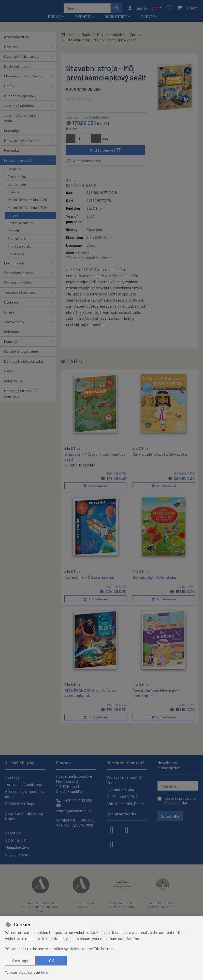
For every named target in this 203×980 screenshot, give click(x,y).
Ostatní (13, 217)
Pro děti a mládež (18, 162)
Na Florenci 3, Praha (124, 796)
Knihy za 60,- (14, 383)
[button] (157, 9)
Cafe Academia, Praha (125, 804)
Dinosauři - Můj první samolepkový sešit (95, 458)
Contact (64, 763)
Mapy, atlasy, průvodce (22, 142)
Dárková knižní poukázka (24, 363)
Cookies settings (20, 804)
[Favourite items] (169, 9)
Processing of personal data (25, 794)
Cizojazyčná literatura (21, 58)
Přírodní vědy (14, 265)
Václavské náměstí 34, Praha (126, 780)
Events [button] (83, 18)
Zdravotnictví (15, 324)
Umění (9, 314)
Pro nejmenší (17, 240)
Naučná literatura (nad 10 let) (28, 209)
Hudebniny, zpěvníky (20, 98)
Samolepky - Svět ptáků (154, 578)
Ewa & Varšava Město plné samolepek (156, 694)
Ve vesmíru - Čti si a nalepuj (89, 578)
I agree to (180, 800)
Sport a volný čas (18, 284)
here (45, 972)
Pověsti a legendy (20, 225)
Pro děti (13, 233)
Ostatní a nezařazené (21, 353)
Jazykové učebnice (19, 107)
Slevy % (149, 18)
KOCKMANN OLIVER (83, 91)
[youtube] (112, 844)
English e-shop (18, 854)
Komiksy (11, 343)
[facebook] (112, 830)
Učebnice (11, 304)
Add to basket (105, 152)
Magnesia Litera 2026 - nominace (23, 395)
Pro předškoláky (19, 248)
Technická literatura (20, 294)
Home (69, 36)
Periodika (11, 152)
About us (13, 833)
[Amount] (83, 140)
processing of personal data (180, 800)
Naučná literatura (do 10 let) (27, 202)
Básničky (14, 171)
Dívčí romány (17, 178)
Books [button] (54, 18)
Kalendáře (12, 333)
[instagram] (127, 830)
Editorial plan (16, 840)
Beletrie (10, 48)
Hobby (9, 88)
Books (87, 36)
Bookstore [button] (116, 18)
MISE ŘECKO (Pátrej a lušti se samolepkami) (90, 693)
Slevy (8, 373)
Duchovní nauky (17, 68)
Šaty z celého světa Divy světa (160, 456)
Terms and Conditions (24, 784)
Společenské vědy (19, 274)
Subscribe (170, 816)
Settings (20, 961)
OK (52, 961)
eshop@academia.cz (74, 808)
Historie (13, 194)
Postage (12, 777)
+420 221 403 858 (74, 800)
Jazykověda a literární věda (22, 120)
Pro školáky (16, 256)
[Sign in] (137, 9)
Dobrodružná (17, 186)
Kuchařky (11, 132)
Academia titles (17, 39)
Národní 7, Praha (120, 789)
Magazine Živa (17, 847)
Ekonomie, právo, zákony (24, 78)
